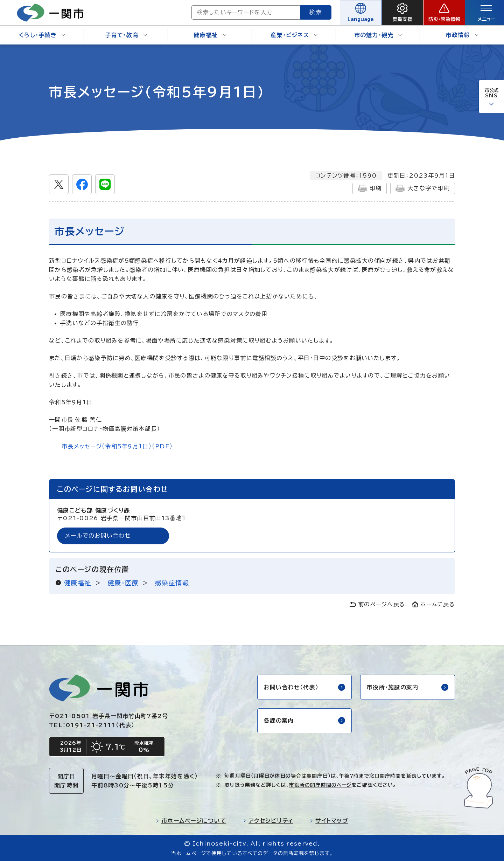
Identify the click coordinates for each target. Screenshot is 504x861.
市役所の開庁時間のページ (320, 785)
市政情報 (462, 35)
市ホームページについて (191, 821)
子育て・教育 (126, 35)
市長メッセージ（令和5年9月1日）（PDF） (117, 446)
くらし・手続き (42, 35)
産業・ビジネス (294, 35)
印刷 (369, 188)
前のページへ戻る (377, 604)
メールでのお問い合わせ (98, 536)
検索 (314, 12)
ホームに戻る (433, 604)
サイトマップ (329, 821)
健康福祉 (210, 35)
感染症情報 (172, 583)
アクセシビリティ (268, 821)
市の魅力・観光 (378, 35)
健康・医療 (123, 583)
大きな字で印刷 (423, 188)
